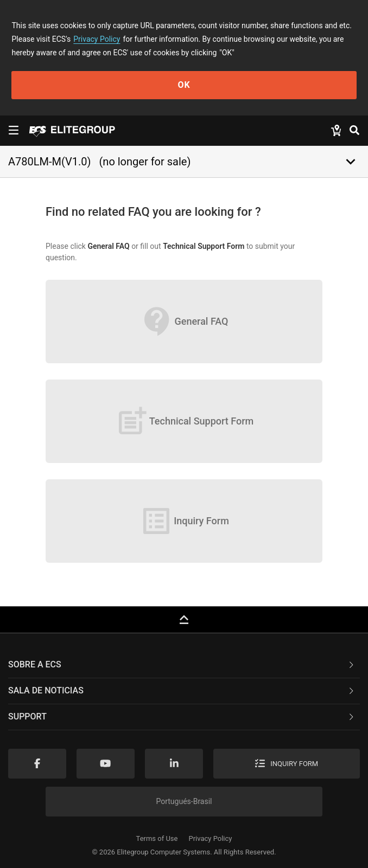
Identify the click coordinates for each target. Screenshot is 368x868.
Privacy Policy (97, 39)
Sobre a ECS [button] (182, 664)
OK (184, 85)
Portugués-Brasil (184, 801)
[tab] (184, 665)
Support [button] (182, 716)
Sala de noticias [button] (182, 690)
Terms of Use (157, 838)
